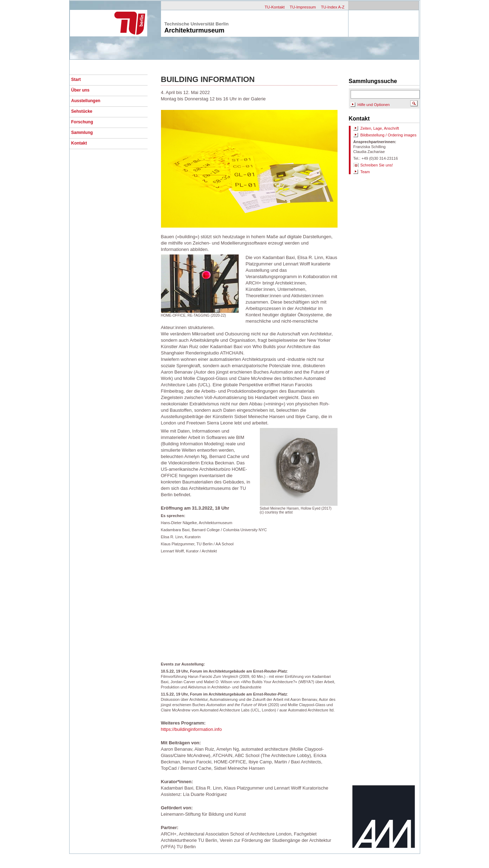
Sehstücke (82, 111)
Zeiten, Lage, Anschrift (380, 128)
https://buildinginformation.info (192, 729)
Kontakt (79, 143)
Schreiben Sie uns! (377, 165)
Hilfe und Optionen (374, 105)
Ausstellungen (86, 101)
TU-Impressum (303, 7)
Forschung (82, 122)
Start (76, 80)
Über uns (80, 90)
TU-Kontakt (275, 7)
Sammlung (82, 133)
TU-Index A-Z (333, 7)
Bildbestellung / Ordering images (389, 135)
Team (365, 172)
